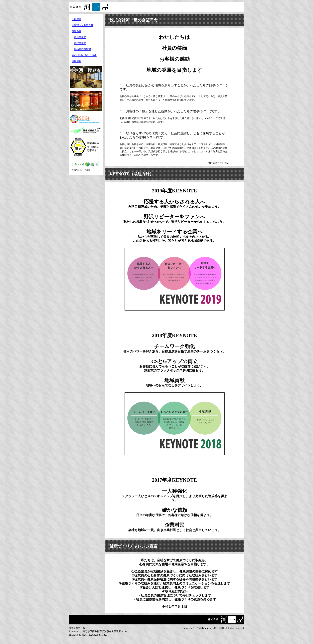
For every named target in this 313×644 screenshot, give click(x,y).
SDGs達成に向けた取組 (84, 55)
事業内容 (76, 31)
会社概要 (76, 19)
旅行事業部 (80, 43)
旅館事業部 (80, 37)
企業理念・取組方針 (82, 25)
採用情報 (76, 61)
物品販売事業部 (82, 49)
